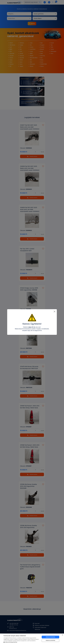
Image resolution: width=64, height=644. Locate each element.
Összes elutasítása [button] (50, 640)
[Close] (55, 311)
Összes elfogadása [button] (50, 637)
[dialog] (32, 639)
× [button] (62, 635)
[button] (22, 642)
